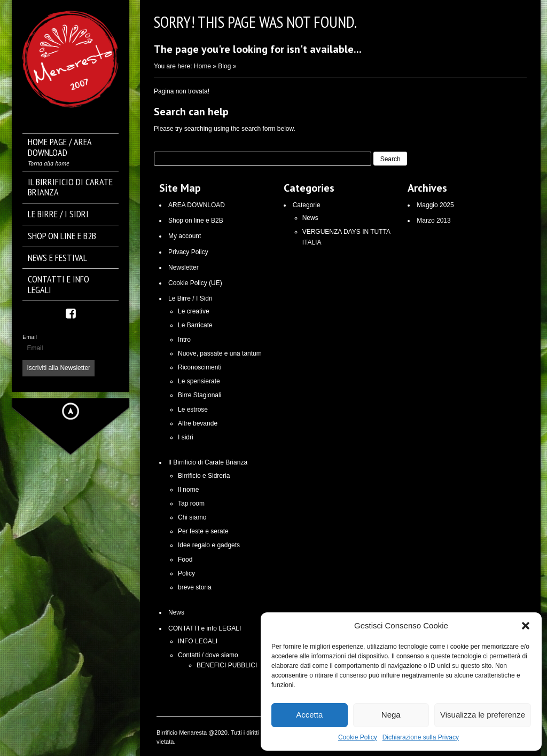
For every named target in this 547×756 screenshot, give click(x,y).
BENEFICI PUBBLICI (227, 665)
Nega (391, 715)
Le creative (194, 311)
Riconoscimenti (200, 367)
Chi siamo (192, 517)
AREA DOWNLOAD (197, 205)
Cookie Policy (358, 737)
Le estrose (193, 409)
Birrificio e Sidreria (204, 476)
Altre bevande (198, 423)
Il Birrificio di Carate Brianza (208, 462)
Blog (224, 66)
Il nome (188, 490)
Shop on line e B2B (196, 220)
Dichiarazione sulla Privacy (421, 737)
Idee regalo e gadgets (209, 545)
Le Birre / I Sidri (190, 298)
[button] (526, 626)
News (176, 612)
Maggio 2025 (435, 205)
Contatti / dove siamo (208, 655)
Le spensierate (199, 381)
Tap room (191, 503)
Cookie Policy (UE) (195, 283)
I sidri (186, 437)
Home (202, 66)
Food (185, 560)
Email (30, 337)
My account (185, 236)
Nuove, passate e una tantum (220, 353)
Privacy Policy (188, 252)
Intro (184, 340)
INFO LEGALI (198, 641)
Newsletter (183, 267)
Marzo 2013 (433, 220)
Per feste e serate (203, 531)
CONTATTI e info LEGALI (205, 628)
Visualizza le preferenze (483, 715)
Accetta (309, 715)
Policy (186, 573)
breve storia (195, 587)
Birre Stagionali (200, 395)
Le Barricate (195, 325)
